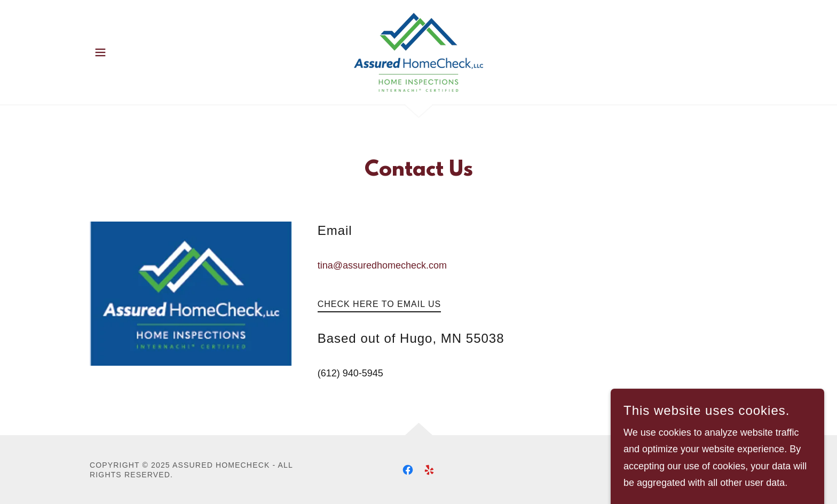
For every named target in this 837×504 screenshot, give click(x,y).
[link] (418, 52)
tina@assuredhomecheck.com (382, 265)
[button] (100, 52)
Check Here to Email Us (380, 304)
